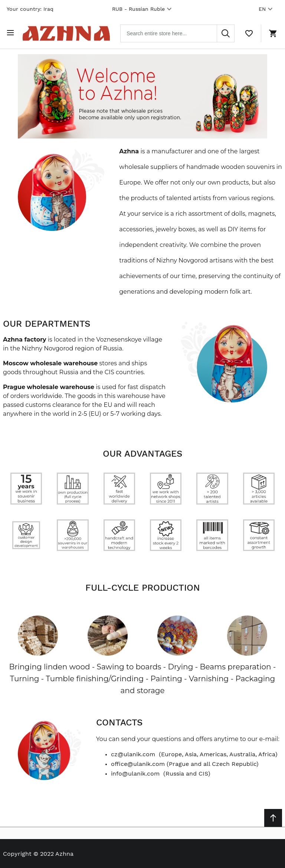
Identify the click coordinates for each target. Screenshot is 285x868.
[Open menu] (12, 33)
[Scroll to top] (273, 817)
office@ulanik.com (138, 763)
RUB (143, 9)
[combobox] (180, 33)
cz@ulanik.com (133, 753)
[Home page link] (68, 33)
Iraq (48, 9)
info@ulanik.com (135, 772)
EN (267, 9)
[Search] (226, 33)
